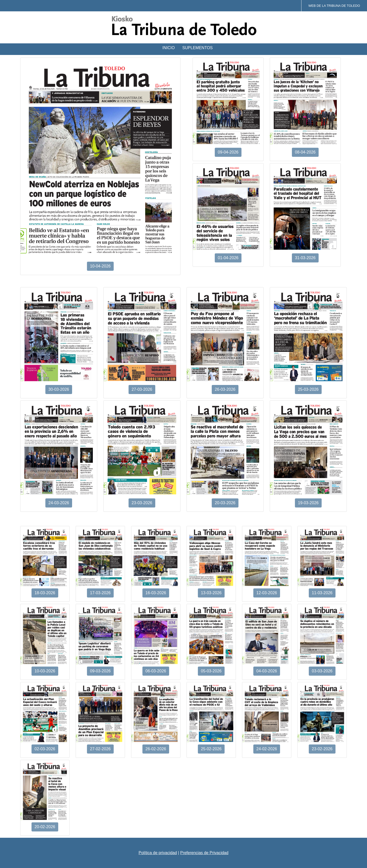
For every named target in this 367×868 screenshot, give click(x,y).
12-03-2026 (267, 593)
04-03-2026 (267, 671)
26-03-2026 (225, 389)
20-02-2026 (45, 827)
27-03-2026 (142, 389)
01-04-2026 (228, 258)
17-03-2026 (100, 593)
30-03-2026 (59, 389)
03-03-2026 (322, 671)
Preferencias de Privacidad (204, 853)
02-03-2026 (45, 749)
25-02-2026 (211, 749)
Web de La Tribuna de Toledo (334, 6)
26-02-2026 (156, 749)
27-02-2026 (100, 749)
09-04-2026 (228, 152)
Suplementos (197, 48)
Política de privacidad (158, 853)
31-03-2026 (305, 258)
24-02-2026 (267, 749)
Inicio (169, 48)
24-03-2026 (59, 503)
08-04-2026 (305, 152)
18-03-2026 (45, 593)
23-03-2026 (142, 503)
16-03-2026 (156, 593)
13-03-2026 (211, 593)
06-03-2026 (156, 671)
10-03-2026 (45, 671)
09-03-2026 (100, 671)
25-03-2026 (308, 389)
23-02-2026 (322, 749)
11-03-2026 (322, 593)
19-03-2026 (308, 503)
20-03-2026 (225, 503)
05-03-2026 (211, 671)
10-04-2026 (100, 266)
